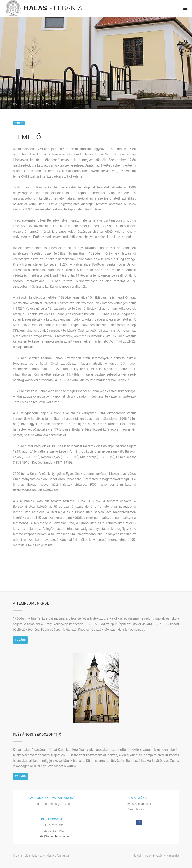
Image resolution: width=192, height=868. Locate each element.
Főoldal (18, 104)
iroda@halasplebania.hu (53, 836)
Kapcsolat (173, 856)
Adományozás (154, 856)
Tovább (20, 640)
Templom (34, 104)
